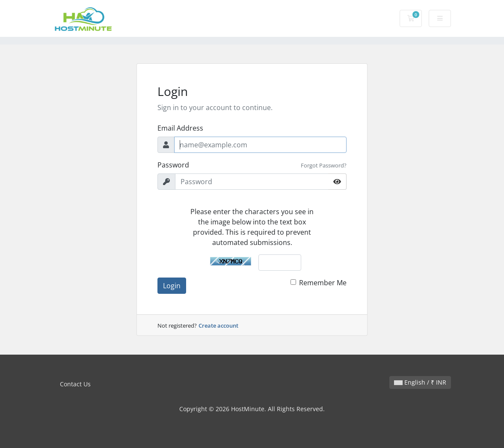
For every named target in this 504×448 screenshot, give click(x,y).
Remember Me (323, 283)
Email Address (180, 128)
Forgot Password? (324, 165)
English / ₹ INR (420, 382)
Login (172, 286)
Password (173, 165)
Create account (218, 326)
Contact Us (75, 384)
